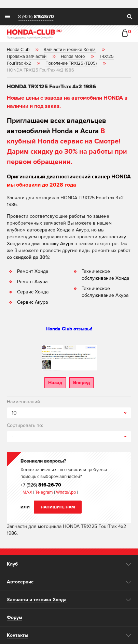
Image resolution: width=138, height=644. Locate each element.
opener (129, 564)
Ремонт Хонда (33, 271)
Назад (55, 383)
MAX (27, 492)
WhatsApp (66, 492)
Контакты (18, 635)
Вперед (81, 383)
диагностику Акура (52, 244)
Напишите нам (58, 507)
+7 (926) (41, 485)
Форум (15, 617)
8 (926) (36, 17)
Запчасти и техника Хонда (37, 600)
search (129, 17)
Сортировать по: (25, 425)
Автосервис (20, 582)
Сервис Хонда (33, 292)
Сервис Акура (32, 302)
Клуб (12, 564)
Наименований (23, 402)
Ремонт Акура (32, 282)
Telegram (45, 492)
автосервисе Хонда (49, 230)
